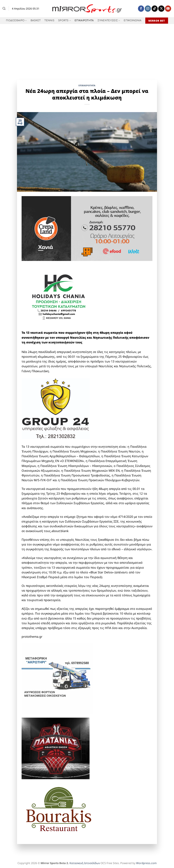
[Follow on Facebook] (141, 9)
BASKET (36, 20)
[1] (56, 748)
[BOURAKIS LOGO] (59, 809)
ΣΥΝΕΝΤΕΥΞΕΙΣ (109, 20)
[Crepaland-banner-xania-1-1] (87, 228)
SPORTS (64, 20)
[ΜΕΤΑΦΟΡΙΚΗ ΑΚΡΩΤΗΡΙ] (57, 678)
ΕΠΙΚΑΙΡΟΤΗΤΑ (84, 20)
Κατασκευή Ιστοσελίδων (85, 863)
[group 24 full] (56, 408)
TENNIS (49, 20)
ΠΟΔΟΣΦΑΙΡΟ (16, 20)
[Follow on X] (161, 9)
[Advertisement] (87, 49)
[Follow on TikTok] (155, 9)
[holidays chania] (59, 295)
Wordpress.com (146, 863)
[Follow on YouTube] (168, 9)
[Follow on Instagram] (148, 9)
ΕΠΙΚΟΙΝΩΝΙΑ (133, 20)
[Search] (4, 9)
